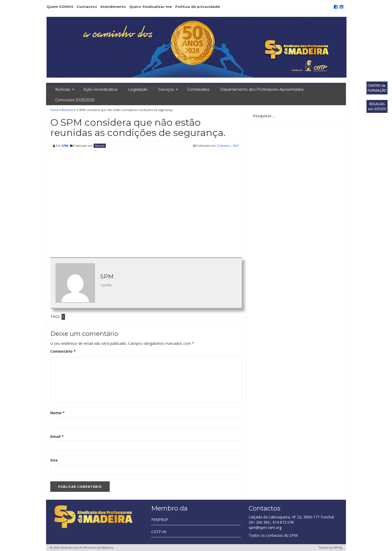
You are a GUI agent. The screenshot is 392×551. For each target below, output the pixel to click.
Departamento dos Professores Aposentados (262, 89)
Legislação (138, 89)
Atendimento (113, 7)
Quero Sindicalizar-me (151, 7)
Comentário (63, 351)
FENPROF (160, 520)
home (55, 110)
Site (54, 460)
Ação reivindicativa (100, 89)
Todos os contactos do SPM (273, 535)
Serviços (166, 89)
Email (57, 436)
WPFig (338, 547)
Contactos (87, 7)
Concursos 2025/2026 (75, 100)
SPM (65, 146)
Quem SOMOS (60, 7)
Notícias (63, 89)
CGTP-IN (159, 532)
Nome (57, 413)
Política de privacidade (198, 7)
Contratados (198, 89)
